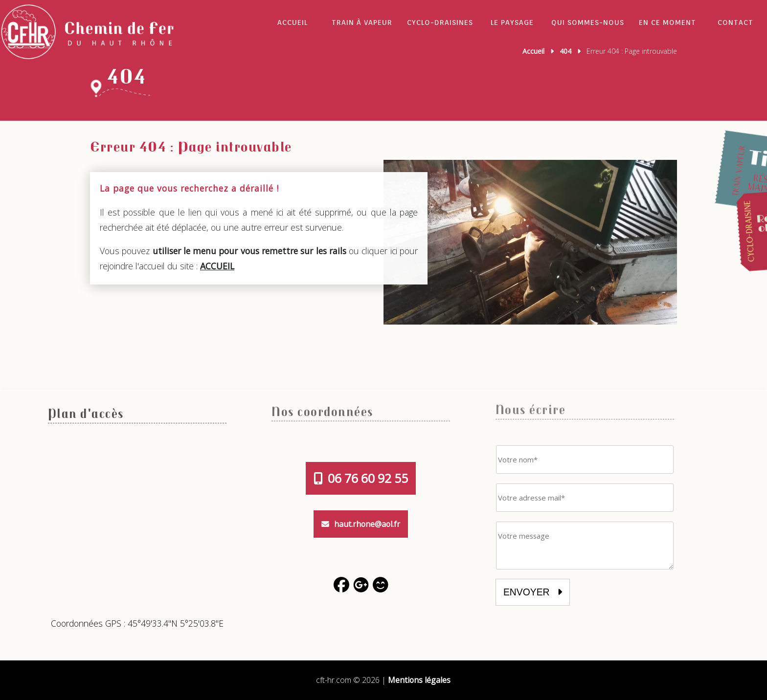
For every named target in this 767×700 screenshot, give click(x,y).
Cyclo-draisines (440, 22)
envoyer (533, 592)
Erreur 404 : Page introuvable (191, 146)
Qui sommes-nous (588, 22)
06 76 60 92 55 (361, 478)
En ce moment (667, 22)
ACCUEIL (217, 266)
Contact (735, 22)
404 (565, 51)
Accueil (293, 22)
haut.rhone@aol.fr (361, 524)
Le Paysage (512, 22)
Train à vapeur (362, 22)
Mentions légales (419, 680)
